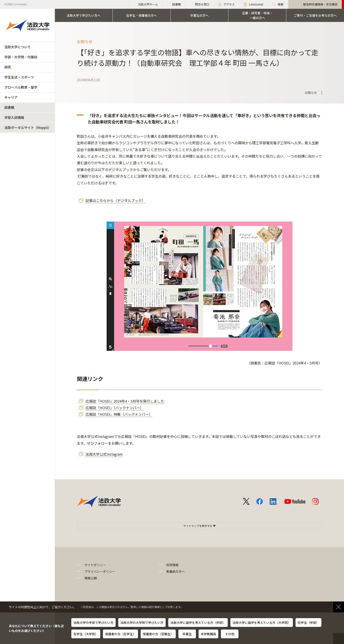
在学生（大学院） (86, 634)
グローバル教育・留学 (21, 87)
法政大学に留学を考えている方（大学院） (262, 623)
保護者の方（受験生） (158, 634)
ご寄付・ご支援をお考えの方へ (315, 15)
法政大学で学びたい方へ (84, 15)
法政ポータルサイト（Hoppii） (28, 128)
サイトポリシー (95, 565)
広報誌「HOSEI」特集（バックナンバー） (119, 414)
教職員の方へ (176, 571)
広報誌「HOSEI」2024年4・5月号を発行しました (125, 401)
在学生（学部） (308, 623)
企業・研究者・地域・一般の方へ (257, 15)
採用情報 (172, 565)
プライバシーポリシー (100, 571)
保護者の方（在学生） (120, 634)
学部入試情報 (14, 117)
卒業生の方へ (199, 15)
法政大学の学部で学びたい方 (93, 623)
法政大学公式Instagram (104, 454)
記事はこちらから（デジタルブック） (115, 200)
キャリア (11, 97)
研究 (8, 67)
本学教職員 (208, 634)
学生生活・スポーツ (19, 77)
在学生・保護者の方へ (142, 15)
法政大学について (18, 47)
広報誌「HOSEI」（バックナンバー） (115, 408)
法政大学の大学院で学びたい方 (142, 623)
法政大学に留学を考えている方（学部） (198, 623)
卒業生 (187, 634)
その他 (230, 634)
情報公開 (91, 578)
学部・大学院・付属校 (21, 57)
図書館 (9, 107)
